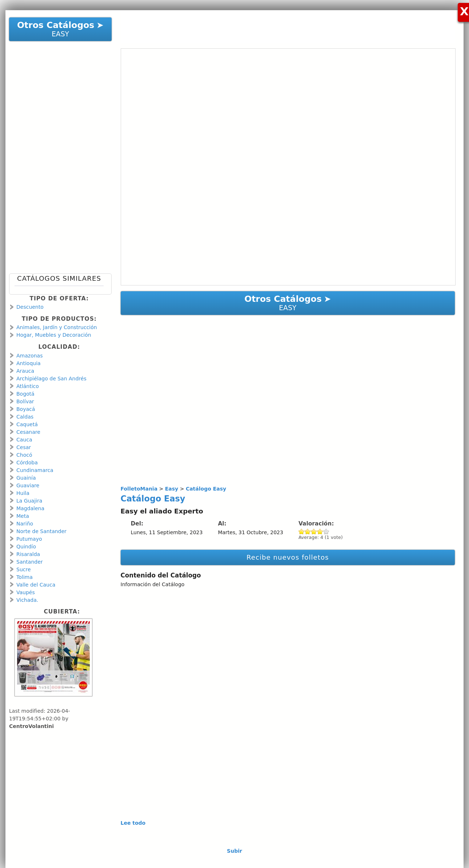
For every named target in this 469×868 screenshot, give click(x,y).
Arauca (25, 371)
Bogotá (25, 394)
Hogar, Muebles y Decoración (54, 335)
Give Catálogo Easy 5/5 (326, 531)
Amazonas (29, 356)
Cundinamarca (35, 470)
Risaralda (28, 554)
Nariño (25, 524)
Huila (23, 493)
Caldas (25, 417)
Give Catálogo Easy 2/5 (308, 531)
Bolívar (25, 401)
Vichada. (27, 600)
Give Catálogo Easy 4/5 (320, 531)
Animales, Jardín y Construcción (57, 327)
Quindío (26, 547)
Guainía (26, 478)
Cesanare (28, 432)
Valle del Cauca (36, 585)
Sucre (24, 569)
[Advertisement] (284, 27)
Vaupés (26, 592)
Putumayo (29, 539)
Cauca (24, 440)
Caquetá (27, 424)
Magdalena (30, 508)
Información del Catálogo (153, 584)
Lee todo (133, 823)
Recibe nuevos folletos (288, 557)
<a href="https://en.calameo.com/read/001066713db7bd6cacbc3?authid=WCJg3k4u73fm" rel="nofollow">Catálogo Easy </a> (288, 167)
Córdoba (27, 463)
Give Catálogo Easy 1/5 (302, 531)
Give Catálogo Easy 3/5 (314, 531)
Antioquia (29, 363)
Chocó (24, 455)
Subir (234, 851)
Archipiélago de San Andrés (51, 379)
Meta (23, 516)
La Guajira (29, 501)
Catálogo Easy (153, 499)
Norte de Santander (41, 531)
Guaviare (28, 485)
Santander (30, 562)
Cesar (24, 447)
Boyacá (26, 409)
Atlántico (28, 386)
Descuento (30, 307)
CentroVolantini (31, 726)
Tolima (25, 577)
